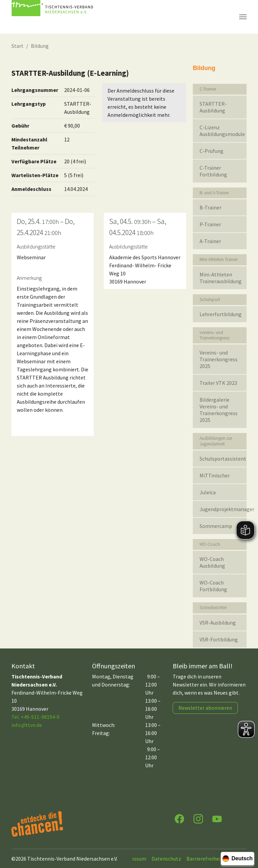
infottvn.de (27, 725)
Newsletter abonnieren (205, 708)
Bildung (40, 46)
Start (17, 46)
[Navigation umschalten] (243, 17)
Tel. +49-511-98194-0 (35, 717)
